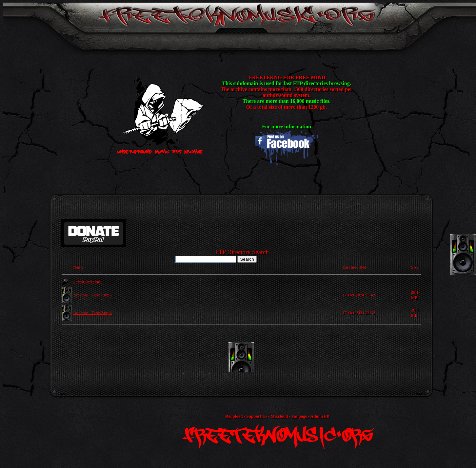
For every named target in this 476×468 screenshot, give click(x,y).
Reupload (234, 416)
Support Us (257, 416)
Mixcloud (279, 416)
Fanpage (299, 416)
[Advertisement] (241, 357)
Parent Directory (87, 282)
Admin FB (320, 416)
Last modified (355, 267)
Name (78, 267)
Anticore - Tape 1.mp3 (92, 295)
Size (415, 267)
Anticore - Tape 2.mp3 (92, 313)
